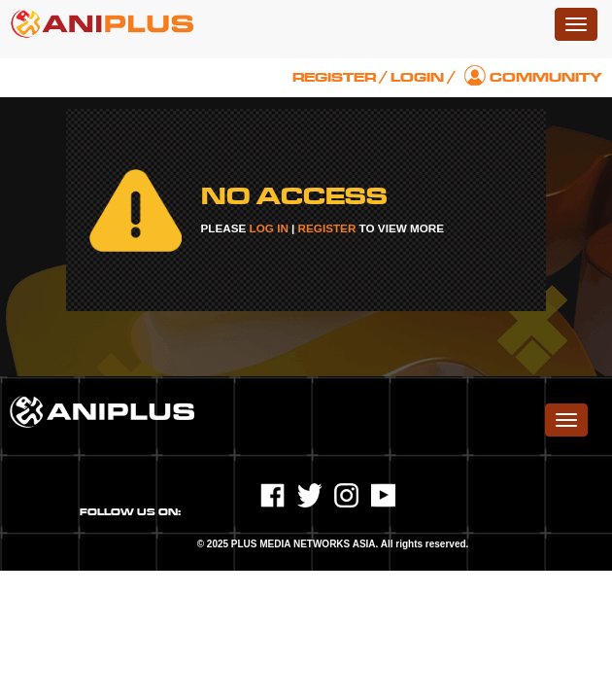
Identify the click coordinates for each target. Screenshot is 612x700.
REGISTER (327, 228)
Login (417, 77)
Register (334, 77)
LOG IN (269, 228)
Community (546, 77)
